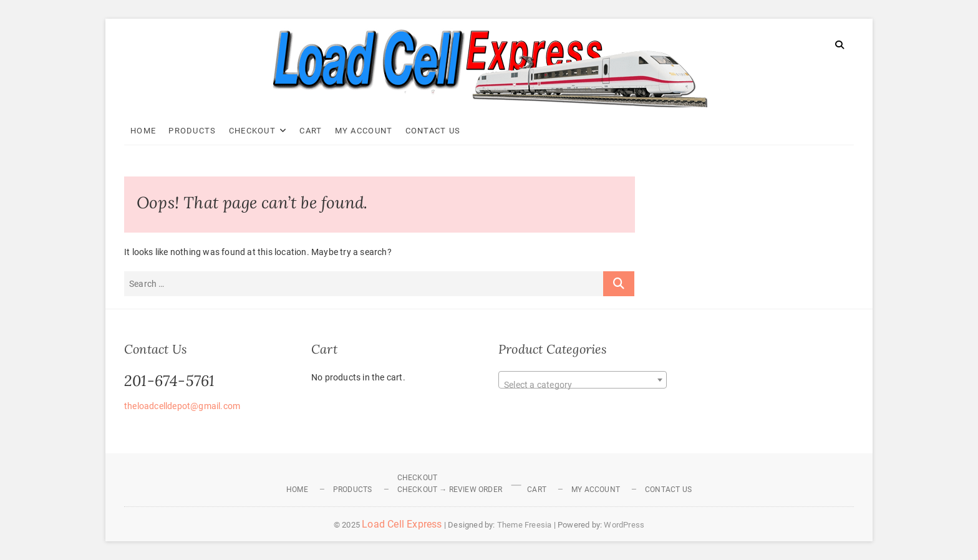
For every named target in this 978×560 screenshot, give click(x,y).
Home (143, 131)
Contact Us (433, 131)
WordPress (624, 525)
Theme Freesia (525, 525)
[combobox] (583, 380)
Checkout (252, 131)
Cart (311, 131)
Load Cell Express (402, 524)
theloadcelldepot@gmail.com (182, 406)
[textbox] (583, 385)
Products (192, 131)
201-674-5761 (169, 381)
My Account (364, 131)
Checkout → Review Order (450, 490)
